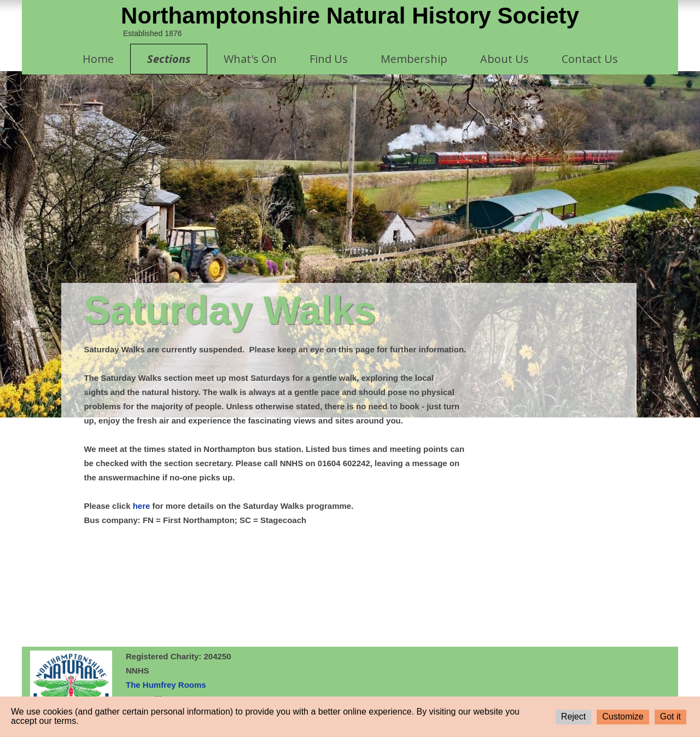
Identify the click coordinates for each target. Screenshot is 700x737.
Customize (623, 716)
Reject (573, 716)
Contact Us (590, 59)
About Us (504, 59)
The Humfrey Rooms (166, 685)
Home (98, 59)
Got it (670, 716)
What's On (250, 59)
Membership (414, 59)
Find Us (329, 59)
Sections (169, 59)
